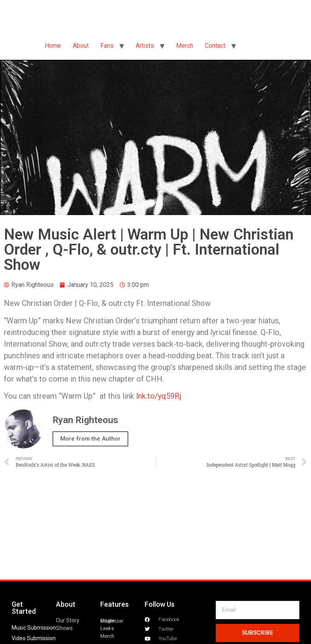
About (81, 46)
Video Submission (34, 638)
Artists (145, 46)
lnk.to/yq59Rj (159, 396)
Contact (215, 46)
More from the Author (90, 439)
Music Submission (34, 628)
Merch (185, 46)
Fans (107, 46)
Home (53, 46)
